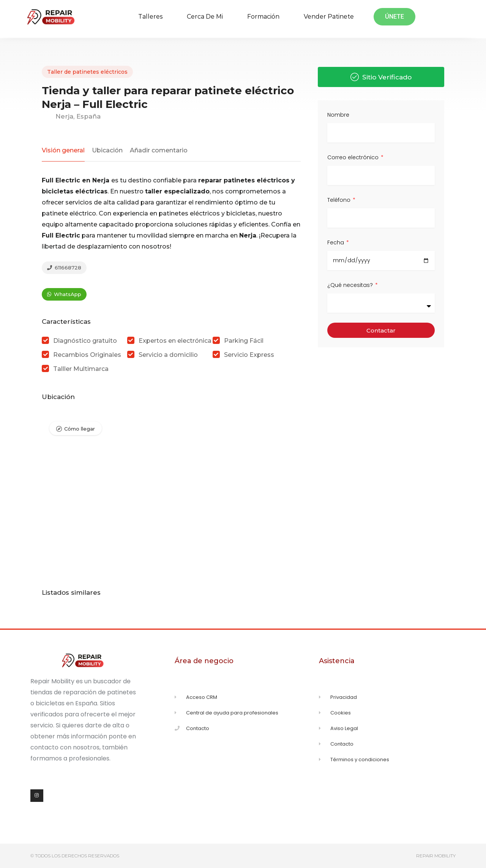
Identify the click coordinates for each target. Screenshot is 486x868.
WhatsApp (64, 294)
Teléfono (340, 200)
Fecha (336, 242)
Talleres (150, 17)
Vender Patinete (329, 17)
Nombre (338, 115)
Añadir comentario (159, 150)
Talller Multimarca (81, 369)
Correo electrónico (354, 157)
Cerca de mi (205, 17)
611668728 (64, 268)
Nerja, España (71, 116)
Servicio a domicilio (168, 355)
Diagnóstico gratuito (85, 341)
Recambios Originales (87, 355)
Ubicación (107, 150)
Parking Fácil (244, 341)
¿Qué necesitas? (351, 285)
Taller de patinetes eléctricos (87, 72)
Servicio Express (249, 355)
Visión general (63, 150)
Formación (263, 17)
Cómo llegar (80, 429)
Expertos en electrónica (175, 341)
